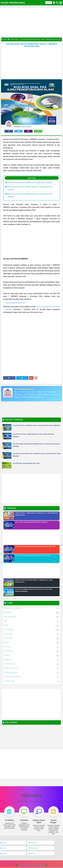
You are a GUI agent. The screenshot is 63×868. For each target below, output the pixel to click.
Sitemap (4, 848)
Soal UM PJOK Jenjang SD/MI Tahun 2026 (26, 463)
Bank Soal (8, 612)
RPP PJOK (7, 647)
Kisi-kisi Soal (9, 630)
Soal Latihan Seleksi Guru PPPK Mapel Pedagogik (31, 522)
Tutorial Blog (9, 664)
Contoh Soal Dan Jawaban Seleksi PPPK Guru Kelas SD (33, 556)
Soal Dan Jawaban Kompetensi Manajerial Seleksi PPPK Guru (35, 546)
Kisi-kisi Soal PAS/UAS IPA (16, 303)
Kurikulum (8, 634)
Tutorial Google (11, 668)
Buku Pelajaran (10, 617)
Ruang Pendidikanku (38, 865)
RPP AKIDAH (8, 638)
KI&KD (6, 625)
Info (5, 621)
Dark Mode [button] (49, 3)
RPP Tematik (8, 651)
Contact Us (33, 843)
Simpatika (7, 660)
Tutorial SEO (9, 681)
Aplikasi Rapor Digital (13, 608)
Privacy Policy (34, 848)
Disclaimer (5, 854)
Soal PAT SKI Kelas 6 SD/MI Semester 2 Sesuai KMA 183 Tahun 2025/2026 (36, 425)
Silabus (7, 655)
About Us (4, 843)
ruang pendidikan (24, 389)
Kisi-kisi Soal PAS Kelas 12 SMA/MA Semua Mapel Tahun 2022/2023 (30, 183)
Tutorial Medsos (11, 672)
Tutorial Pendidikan (12, 677)
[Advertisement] (31, 23)
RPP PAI (6, 642)
